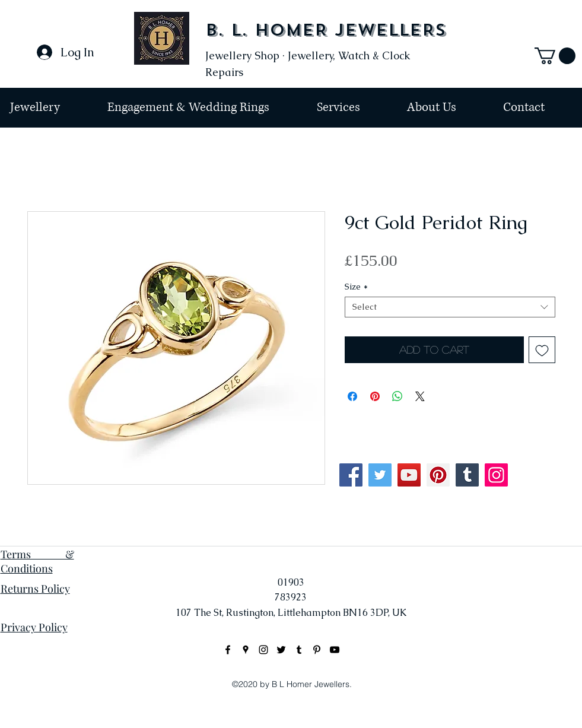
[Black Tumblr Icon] (299, 650)
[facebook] (228, 650)
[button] (555, 56)
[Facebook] (351, 475)
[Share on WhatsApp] (397, 396)
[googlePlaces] (246, 650)
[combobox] (450, 307)
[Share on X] (420, 396)
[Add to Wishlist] (542, 350)
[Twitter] (380, 475)
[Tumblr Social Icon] (467, 475)
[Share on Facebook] (352, 396)
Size (356, 287)
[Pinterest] (438, 475)
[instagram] (263, 650)
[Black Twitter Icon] (281, 650)
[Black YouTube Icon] (335, 650)
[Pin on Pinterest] (375, 396)
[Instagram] (496, 475)
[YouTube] (409, 475)
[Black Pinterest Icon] (317, 650)
